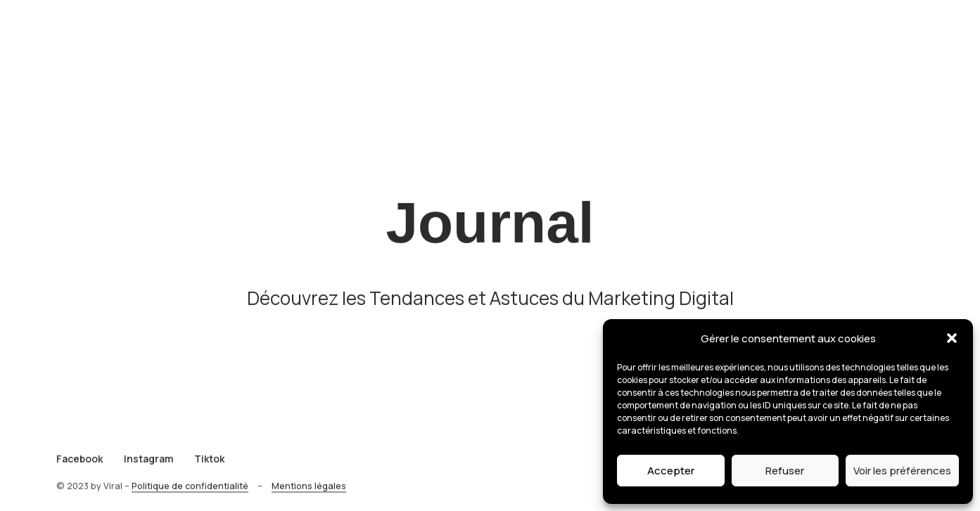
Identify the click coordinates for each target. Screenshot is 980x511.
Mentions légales (309, 492)
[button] (952, 338)
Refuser (785, 471)
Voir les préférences (902, 471)
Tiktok (209, 464)
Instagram (148, 464)
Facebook (79, 464)
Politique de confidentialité (190, 492)
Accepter (671, 471)
